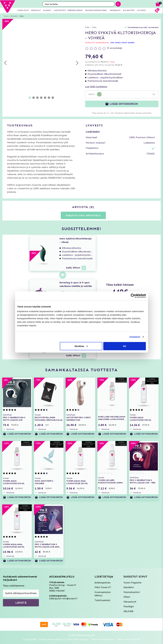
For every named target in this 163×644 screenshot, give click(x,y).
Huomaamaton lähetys (103, 594)
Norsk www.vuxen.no (103, 639)
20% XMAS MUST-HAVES (123, 43)
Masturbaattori (132, 592)
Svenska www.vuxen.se (51, 639)
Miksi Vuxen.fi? (103, 587)
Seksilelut (129, 587)
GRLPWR (128, 611)
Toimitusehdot (102, 600)
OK (125, 346)
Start (6, 16)
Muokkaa (81, 346)
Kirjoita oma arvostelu (83, 215)
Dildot (127, 597)
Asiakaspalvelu (103, 583)
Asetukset (135, 337)
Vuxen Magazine (133, 583)
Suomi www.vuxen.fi (77, 639)
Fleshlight (129, 607)
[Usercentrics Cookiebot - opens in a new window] (133, 296)
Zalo (22, 16)
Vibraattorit (130, 602)
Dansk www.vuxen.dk (129, 639)
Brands (14, 16)
